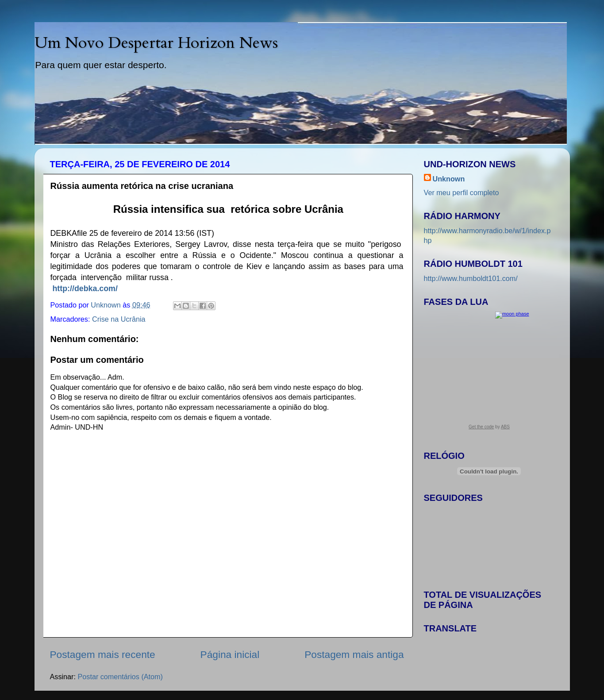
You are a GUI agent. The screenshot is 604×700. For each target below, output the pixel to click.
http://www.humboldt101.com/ (471, 278)
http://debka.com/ (85, 288)
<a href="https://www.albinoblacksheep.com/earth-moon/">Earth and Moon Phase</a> (489, 373)
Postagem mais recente (103, 654)
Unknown (449, 179)
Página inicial (230, 654)
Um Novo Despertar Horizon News (156, 43)
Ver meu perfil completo (462, 192)
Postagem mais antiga (354, 654)
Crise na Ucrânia (119, 319)
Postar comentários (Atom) (120, 677)
